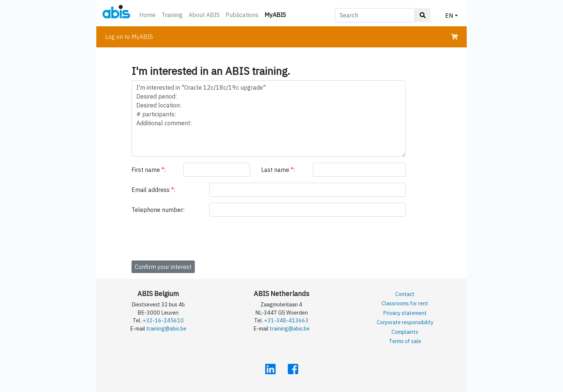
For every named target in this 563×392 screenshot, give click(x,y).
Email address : (153, 190)
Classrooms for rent (405, 303)
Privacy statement (405, 313)
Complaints (405, 332)
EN (449, 16)
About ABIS (204, 15)
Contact (405, 294)
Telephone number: (158, 210)
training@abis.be (166, 328)
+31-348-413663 (286, 320)
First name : (149, 170)
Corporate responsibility (405, 322)
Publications (242, 15)
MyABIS (277, 14)
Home (147, 15)
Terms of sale (405, 341)
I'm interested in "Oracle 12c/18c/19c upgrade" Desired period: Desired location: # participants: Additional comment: (269, 119)
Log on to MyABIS (129, 37)
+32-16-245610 (163, 320)
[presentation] (188, 237)
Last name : (278, 170)
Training (172, 15)
